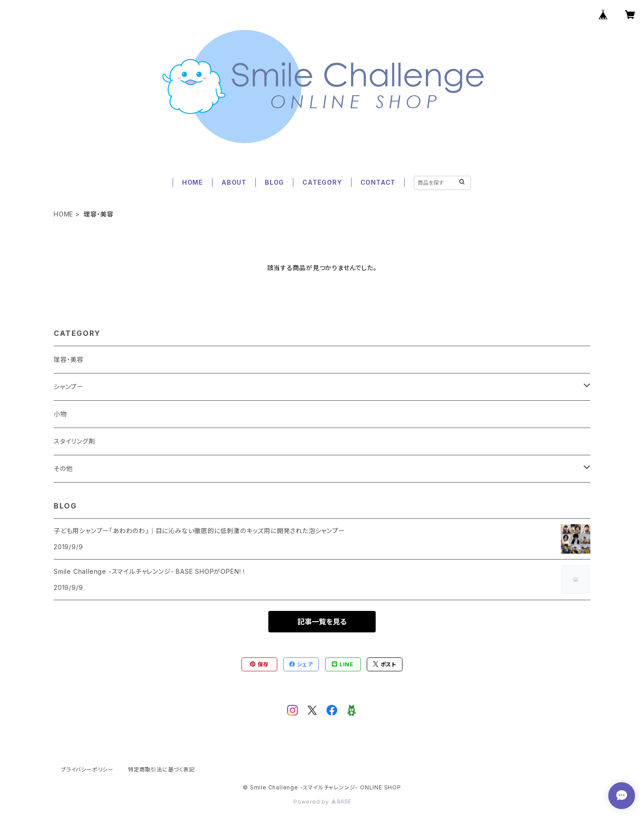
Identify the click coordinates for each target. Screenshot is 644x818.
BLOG (274, 182)
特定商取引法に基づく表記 (161, 769)
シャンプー (69, 387)
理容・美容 (69, 359)
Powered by (322, 802)
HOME (193, 182)
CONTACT (378, 182)
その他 (63, 468)
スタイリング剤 (74, 441)
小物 (60, 414)
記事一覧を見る (322, 622)
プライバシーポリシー (87, 769)
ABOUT (234, 182)
